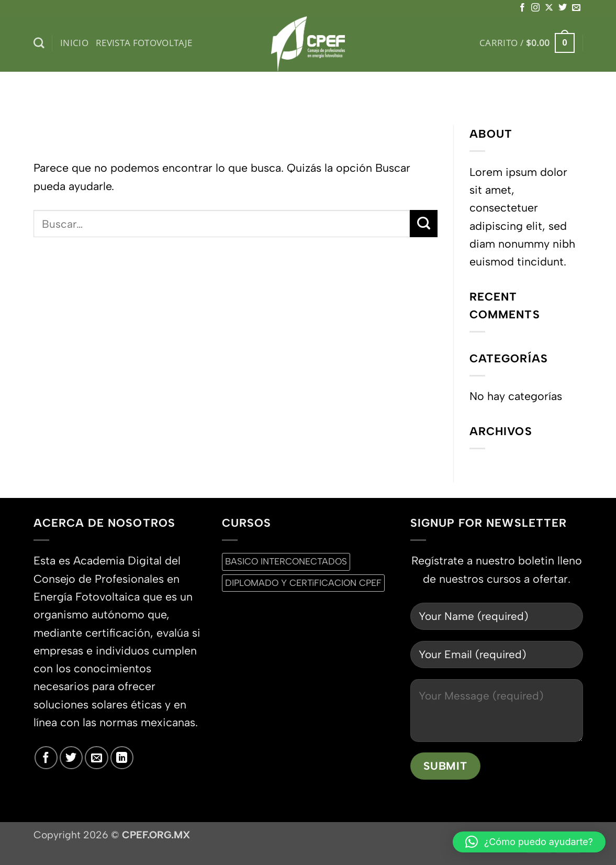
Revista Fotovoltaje (144, 43)
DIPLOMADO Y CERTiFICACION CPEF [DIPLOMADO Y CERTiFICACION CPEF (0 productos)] (303, 583)
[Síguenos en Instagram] (535, 8)
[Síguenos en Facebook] (522, 8)
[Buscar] (39, 43)
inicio (74, 43)
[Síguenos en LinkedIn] (122, 758)
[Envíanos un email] (576, 8)
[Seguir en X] (549, 8)
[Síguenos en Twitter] (563, 8)
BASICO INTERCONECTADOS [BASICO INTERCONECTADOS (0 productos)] (286, 561)
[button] (527, 43)
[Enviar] (424, 224)
